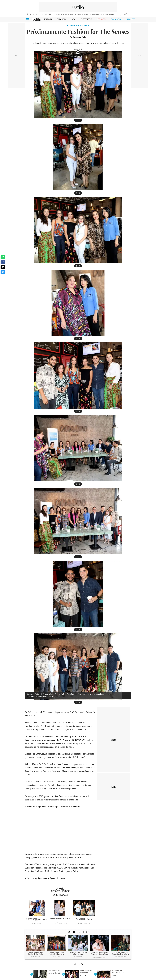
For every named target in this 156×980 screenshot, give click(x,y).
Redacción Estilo (80, 37)
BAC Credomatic (64, 891)
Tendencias (54, 891)
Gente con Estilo (37, 923)
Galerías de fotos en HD (60, 923)
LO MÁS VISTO (78, 964)
